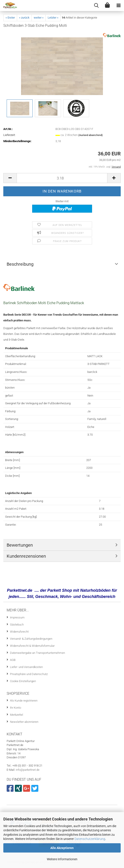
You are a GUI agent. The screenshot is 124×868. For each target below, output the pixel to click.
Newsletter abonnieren (24, 722)
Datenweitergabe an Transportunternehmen (37, 653)
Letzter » (53, 18)
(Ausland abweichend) (91, 135)
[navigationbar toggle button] (118, 6)
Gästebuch (17, 625)
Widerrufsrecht (19, 632)
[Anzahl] (62, 178)
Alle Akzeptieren (62, 848)
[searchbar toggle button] (96, 6)
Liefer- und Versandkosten (26, 667)
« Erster (10, 18)
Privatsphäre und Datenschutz (29, 674)
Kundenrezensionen (26, 556)
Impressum (17, 617)
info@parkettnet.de (28, 770)
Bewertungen (20, 545)
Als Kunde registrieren (24, 701)
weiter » (39, 18)
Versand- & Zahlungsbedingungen (31, 639)
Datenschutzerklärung (90, 839)
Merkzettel (17, 715)
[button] (10, 178)
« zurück (24, 18)
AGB (13, 660)
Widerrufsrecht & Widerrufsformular (32, 646)
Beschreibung (20, 264)
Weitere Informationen (62, 859)
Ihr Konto (16, 708)
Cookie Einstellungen (23, 681)
